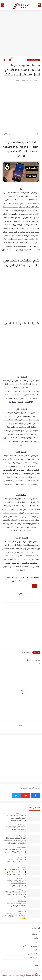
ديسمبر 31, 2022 (21, 867)
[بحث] (3, 5)
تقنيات (36, 961)
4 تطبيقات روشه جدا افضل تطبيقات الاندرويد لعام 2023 (16, 860)
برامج (36, 938)
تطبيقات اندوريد (33, 60)
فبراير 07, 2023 (21, 857)
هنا (10, 402)
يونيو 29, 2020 (22, 825)
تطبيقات (35, 950)
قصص (36, 965)
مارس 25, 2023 (21, 890)
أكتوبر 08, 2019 (21, 836)
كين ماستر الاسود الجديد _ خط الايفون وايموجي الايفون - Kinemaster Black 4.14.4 (16, 818)
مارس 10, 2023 (21, 901)
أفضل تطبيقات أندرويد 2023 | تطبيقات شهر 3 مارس (16, 904)
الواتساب (35, 934)
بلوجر (36, 942)
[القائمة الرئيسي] (39, 5)
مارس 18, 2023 (21, 847)
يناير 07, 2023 (22, 911)
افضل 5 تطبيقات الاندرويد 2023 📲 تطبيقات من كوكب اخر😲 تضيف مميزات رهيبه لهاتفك (15, 872)
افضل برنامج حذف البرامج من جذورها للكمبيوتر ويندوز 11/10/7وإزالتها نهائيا (16, 883)
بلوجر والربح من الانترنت (29, 946)
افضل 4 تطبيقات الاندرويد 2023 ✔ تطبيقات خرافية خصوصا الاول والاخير (14, 894)
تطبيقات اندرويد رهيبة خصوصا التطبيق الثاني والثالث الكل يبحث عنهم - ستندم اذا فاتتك (15, 829)
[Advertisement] (21, 33)
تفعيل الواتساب (33, 957)
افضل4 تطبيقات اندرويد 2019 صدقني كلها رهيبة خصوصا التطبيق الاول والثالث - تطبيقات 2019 (14, 841)
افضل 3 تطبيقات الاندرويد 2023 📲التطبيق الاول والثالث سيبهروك (15, 850)
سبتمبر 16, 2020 (21, 814)
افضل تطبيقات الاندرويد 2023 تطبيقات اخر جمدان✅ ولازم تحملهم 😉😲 (14, 916)
